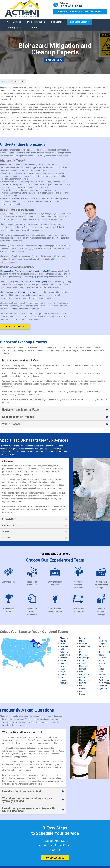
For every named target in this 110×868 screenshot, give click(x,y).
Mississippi (84, 660)
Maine (82, 643)
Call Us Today (54, 62)
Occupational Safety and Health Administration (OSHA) (27, 273)
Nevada (83, 671)
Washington (104, 682)
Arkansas (64, 649)
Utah (101, 674)
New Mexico (85, 682)
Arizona (63, 646)
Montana (83, 665)
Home (5, 83)
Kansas (63, 682)
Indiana (63, 677)
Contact (33, 30)
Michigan (83, 654)
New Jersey (84, 679)
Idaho (62, 671)
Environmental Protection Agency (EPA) (36, 284)
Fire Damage (58, 24)
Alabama (64, 640)
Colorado (64, 654)
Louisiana (83, 640)
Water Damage (14, 24)
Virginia (102, 679)
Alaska (63, 643)
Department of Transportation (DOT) (19, 294)
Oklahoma (103, 643)
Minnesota (84, 657)
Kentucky (64, 685)
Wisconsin (103, 688)
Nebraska (83, 668)
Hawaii (63, 668)
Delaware (64, 660)
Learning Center (15, 30)
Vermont (102, 677)
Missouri (83, 663)
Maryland (83, 646)
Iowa (62, 679)
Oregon (102, 646)
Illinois (63, 674)
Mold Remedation (36, 24)
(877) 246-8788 (71, 6)
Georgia (63, 665)
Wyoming (103, 691)
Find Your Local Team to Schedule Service (80, 12)
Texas (101, 671)
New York (83, 685)
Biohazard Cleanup (79, 24)
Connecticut (65, 657)
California (64, 651)
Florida (63, 663)
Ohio (101, 640)
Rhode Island (104, 654)
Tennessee (103, 668)
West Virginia (104, 685)
